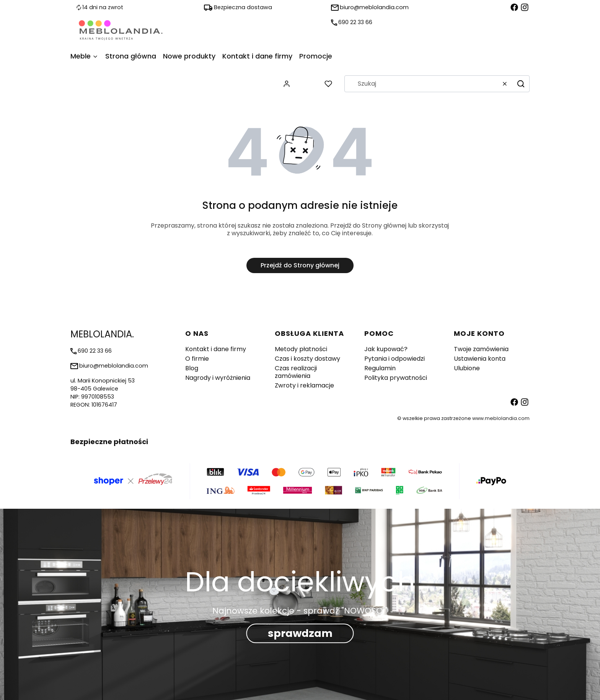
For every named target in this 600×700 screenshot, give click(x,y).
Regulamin (380, 368)
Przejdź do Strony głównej (300, 265)
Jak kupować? (386, 349)
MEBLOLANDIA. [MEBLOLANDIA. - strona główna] (102, 334)
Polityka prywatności (396, 378)
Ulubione (467, 368)
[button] (521, 84)
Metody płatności (301, 349)
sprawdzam (300, 633)
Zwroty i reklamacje (304, 385)
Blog (192, 368)
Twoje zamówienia (481, 349)
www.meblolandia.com (501, 418)
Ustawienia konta (480, 359)
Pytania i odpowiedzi (395, 359)
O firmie (197, 359)
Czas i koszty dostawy (307, 359)
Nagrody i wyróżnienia (218, 378)
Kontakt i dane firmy (216, 349)
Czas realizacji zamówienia (296, 372)
